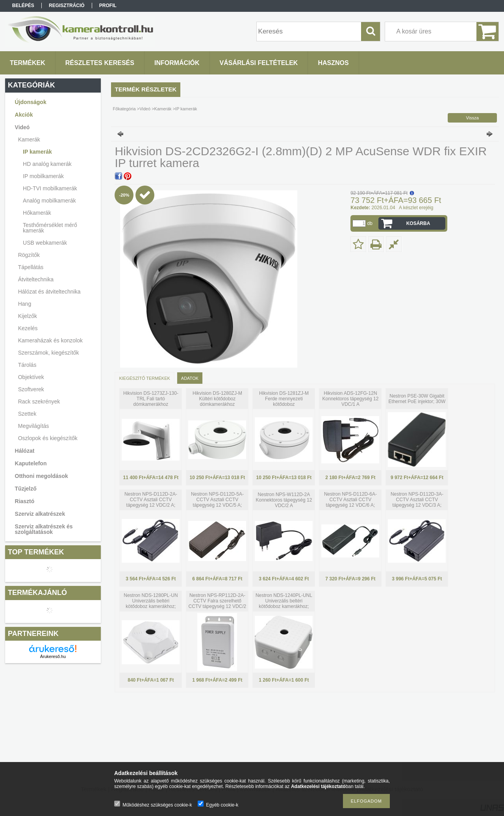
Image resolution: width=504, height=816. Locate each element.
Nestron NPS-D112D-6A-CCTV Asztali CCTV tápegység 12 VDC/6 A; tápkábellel (350, 502)
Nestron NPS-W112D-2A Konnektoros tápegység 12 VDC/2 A (284, 500)
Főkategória (124, 109)
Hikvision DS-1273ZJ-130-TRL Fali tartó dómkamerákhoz (151, 399)
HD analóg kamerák (47, 164)
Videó (145, 109)
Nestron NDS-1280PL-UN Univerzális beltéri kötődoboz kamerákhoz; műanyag (151, 604)
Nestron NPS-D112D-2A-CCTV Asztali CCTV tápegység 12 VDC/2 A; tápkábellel (151, 502)
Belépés (23, 6)
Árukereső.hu (53, 656)
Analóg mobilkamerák (49, 201)
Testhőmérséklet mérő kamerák (50, 228)
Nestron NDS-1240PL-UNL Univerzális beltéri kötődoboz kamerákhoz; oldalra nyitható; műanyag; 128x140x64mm (284, 606)
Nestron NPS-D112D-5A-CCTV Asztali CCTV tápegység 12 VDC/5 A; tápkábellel (217, 502)
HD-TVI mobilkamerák (50, 188)
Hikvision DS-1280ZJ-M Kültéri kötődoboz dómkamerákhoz (217, 399)
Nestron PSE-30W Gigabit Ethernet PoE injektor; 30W (417, 399)
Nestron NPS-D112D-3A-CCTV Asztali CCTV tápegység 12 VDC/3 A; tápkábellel (417, 502)
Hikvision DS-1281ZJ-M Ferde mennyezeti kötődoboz (284, 399)
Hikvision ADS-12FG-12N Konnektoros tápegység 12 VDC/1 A (351, 399)
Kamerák (163, 109)
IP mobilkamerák (43, 176)
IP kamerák (37, 152)
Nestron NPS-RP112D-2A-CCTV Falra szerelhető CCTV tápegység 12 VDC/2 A (218, 604)
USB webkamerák (45, 243)
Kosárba (418, 223)
